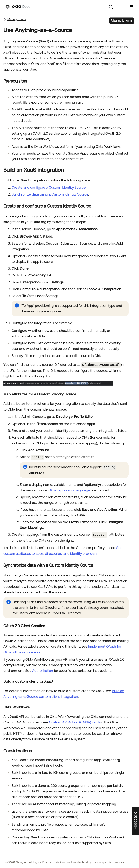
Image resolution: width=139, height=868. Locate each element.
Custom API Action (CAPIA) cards (75, 721)
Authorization (43, 669)
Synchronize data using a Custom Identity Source (50, 194)
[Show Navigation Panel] (132, 7)
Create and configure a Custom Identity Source (49, 187)
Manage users (17, 19)
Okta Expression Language (69, 489)
